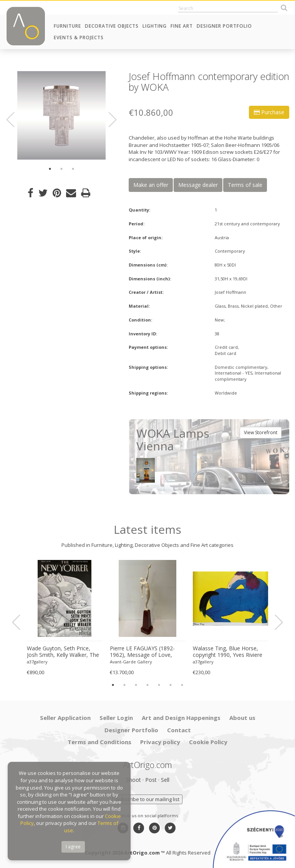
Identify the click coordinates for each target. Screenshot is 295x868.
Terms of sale (245, 185)
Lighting (155, 26)
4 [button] (147, 685)
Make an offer (151, 185)
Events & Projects (79, 37)
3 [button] (73, 169)
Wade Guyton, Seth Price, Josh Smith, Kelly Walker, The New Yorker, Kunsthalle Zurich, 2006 (63, 652)
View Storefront (261, 432)
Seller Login (116, 718)
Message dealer (198, 185)
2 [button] (61, 169)
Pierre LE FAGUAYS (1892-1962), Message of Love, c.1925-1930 (142, 652)
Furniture (67, 26)
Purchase (269, 112)
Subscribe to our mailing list (147, 799)
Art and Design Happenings (181, 718)
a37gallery (37, 662)
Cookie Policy (208, 742)
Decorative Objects (112, 26)
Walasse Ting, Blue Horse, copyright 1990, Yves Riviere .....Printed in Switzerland (228, 652)
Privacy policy (160, 742)
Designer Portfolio (224, 26)
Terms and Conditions (99, 742)
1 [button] (50, 169)
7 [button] (182, 685)
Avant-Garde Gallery (131, 662)
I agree (73, 847)
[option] (61, 115)
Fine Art (182, 26)
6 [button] (171, 685)
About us (242, 718)
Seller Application (65, 718)
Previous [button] (15, 120)
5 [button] (159, 685)
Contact (179, 730)
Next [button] (108, 120)
